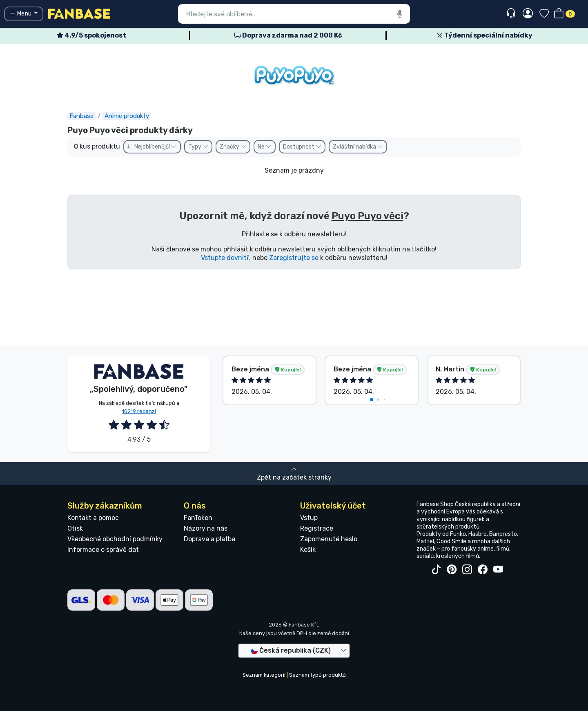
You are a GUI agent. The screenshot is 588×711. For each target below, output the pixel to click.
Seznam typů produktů (317, 675)
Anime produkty (127, 116)
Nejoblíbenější (152, 147)
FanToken (198, 518)
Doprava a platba (209, 539)
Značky (233, 147)
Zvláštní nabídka (358, 147)
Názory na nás (206, 528)
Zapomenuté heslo (329, 539)
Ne (265, 147)
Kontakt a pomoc (93, 518)
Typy (198, 147)
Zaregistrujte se (294, 258)
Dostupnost (302, 147)
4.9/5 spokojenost (91, 35)
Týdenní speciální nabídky (484, 35)
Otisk (75, 528)
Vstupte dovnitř (225, 258)
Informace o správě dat (103, 550)
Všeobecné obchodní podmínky (115, 539)
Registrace (317, 528)
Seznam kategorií (264, 675)
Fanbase (81, 116)
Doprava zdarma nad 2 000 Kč (288, 35)
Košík (308, 550)
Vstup (309, 518)
